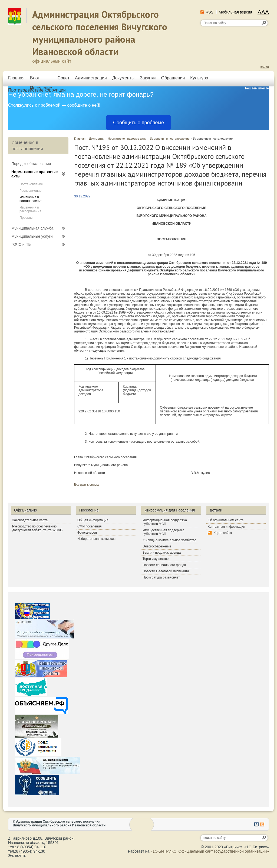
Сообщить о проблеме (138, 123)
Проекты (26, 218)
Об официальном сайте (226, 520)
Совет (64, 78)
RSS (210, 12)
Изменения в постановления (31, 199)
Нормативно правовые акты (127, 139)
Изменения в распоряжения (30, 209)
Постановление (31, 184)
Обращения (173, 78)
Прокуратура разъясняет (161, 577)
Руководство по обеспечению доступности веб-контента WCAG (37, 528)
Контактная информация (226, 527)
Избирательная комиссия (96, 539)
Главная (16, 78)
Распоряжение (30, 191)
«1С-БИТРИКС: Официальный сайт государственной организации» (210, 851)
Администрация (91, 78)
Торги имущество (156, 559)
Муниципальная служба (32, 228)
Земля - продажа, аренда (162, 553)
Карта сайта (223, 533)
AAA (263, 12)
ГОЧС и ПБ (21, 244)
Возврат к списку (87, 485)
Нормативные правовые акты (34, 174)
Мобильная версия (235, 12)
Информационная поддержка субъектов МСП (165, 522)
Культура (199, 78)
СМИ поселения (89, 526)
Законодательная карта (30, 520)
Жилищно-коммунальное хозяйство (169, 540)
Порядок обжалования (31, 164)
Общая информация (93, 520)
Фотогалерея (87, 533)
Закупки (148, 78)
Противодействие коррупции (37, 90)
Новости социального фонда (164, 565)
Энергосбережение (157, 546)
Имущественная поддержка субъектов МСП (163, 532)
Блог (35, 78)
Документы (123, 78)
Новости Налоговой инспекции (166, 571)
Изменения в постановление (170, 139)
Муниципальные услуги (32, 236)
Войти (264, 67)
